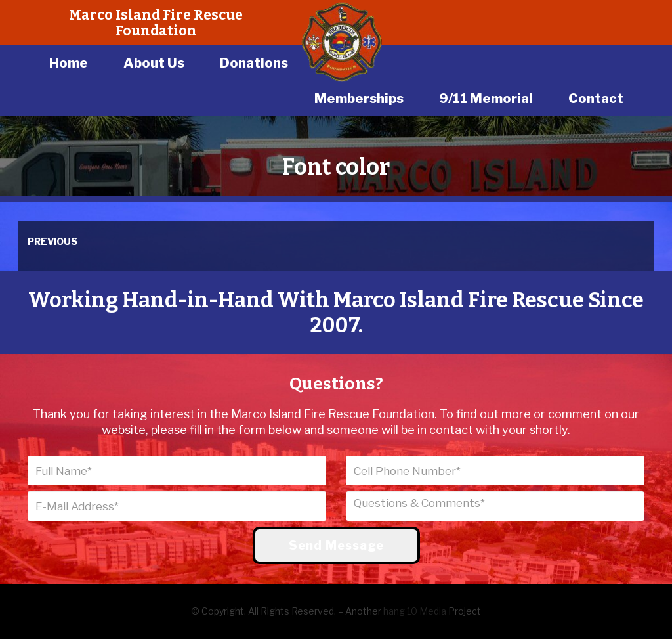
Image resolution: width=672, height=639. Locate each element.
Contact (596, 99)
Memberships (359, 99)
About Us (154, 63)
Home (69, 63)
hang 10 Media (415, 611)
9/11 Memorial (486, 99)
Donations (254, 63)
